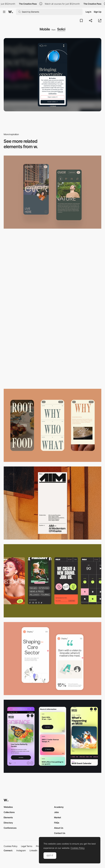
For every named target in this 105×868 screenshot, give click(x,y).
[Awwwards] (11, 12)
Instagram (21, 850)
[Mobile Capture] (52, 659)
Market (58, 817)
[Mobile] (52, 192)
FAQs (57, 823)
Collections (9, 812)
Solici (61, 29)
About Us (59, 828)
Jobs (56, 812)
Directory (8, 823)
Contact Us (60, 833)
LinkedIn (33, 850)
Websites (8, 807)
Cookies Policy (11, 846)
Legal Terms (27, 846)
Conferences (10, 828)
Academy (59, 807)
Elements (8, 817)
